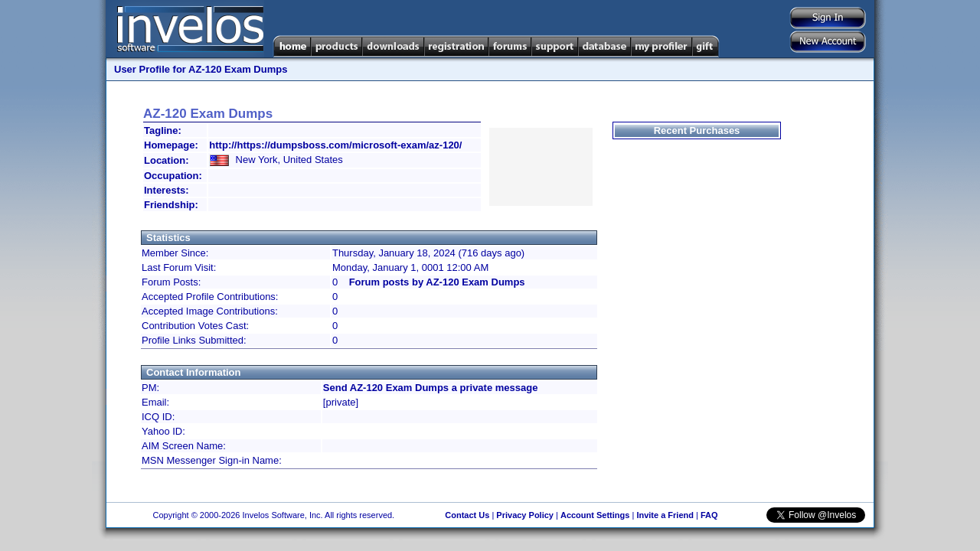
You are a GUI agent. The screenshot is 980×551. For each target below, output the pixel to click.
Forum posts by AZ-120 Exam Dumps (437, 282)
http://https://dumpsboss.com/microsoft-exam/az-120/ (335, 145)
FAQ (709, 515)
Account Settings (595, 515)
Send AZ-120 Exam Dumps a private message (431, 388)
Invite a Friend (665, 515)
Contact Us (467, 515)
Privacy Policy (525, 515)
